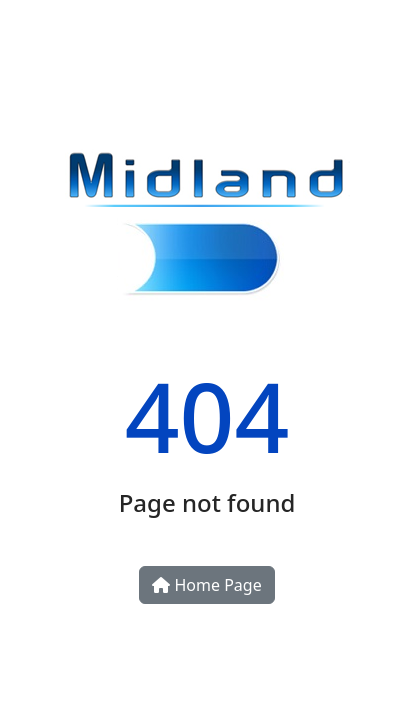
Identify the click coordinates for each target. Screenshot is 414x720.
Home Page (206, 585)
